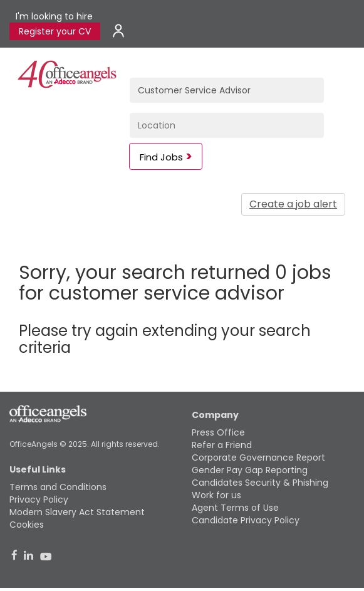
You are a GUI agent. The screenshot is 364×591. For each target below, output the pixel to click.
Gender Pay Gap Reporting (250, 470)
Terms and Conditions (58, 487)
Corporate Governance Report (258, 458)
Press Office (218, 432)
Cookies (27, 525)
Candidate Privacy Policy (246, 520)
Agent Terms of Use (235, 508)
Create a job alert (293, 204)
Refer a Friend (222, 445)
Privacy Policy (39, 499)
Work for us (216, 495)
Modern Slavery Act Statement (77, 512)
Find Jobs (161, 157)
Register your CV (55, 31)
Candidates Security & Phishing (260, 483)
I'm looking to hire (54, 16)
